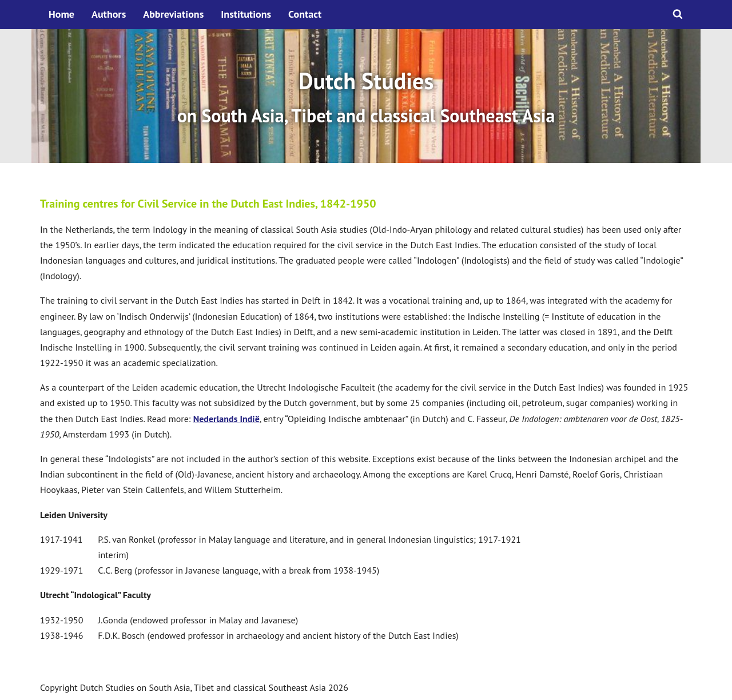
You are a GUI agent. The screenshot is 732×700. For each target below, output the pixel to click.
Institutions (246, 14)
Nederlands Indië (226, 419)
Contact (305, 14)
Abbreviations (173, 14)
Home (61, 14)
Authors (109, 14)
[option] (366, 96)
